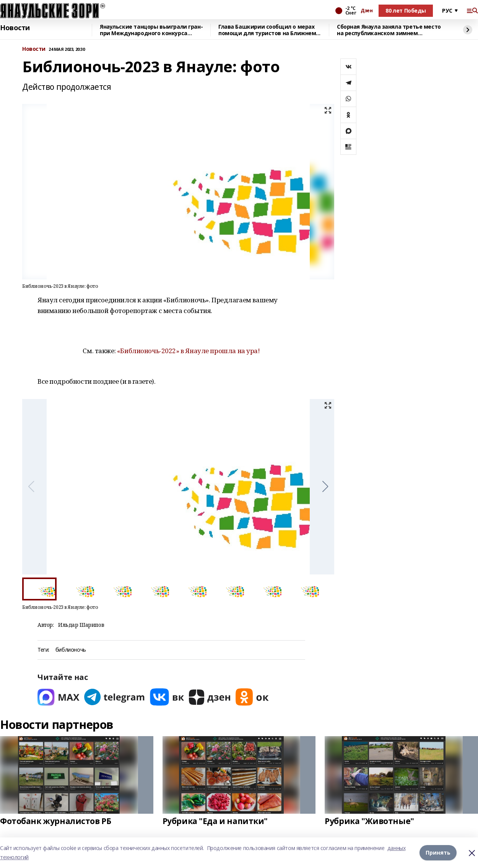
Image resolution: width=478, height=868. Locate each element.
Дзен (367, 11)
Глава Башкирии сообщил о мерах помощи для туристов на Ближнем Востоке (267, 30)
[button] (325, 487)
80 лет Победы (406, 11)
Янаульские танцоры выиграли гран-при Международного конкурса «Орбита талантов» (151, 30)
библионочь (71, 650)
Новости (15, 28)
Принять (438, 853)
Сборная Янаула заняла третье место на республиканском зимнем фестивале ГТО (389, 30)
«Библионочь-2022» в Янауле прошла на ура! (189, 351)
